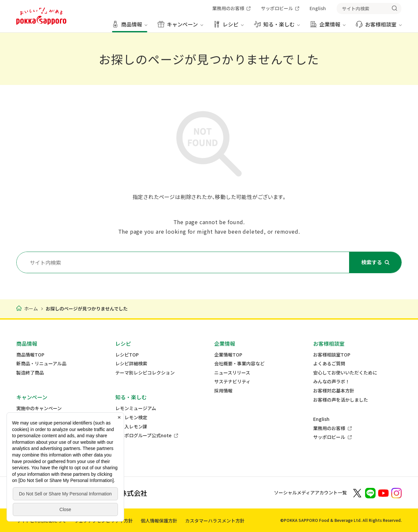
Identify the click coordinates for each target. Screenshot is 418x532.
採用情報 (223, 391)
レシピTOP (127, 355)
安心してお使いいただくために (345, 373)
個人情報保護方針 (159, 521)
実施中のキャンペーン (39, 408)
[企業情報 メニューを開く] (328, 27)
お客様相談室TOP (332, 355)
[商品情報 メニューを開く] (130, 27)
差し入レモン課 (131, 427)
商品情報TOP (30, 355)
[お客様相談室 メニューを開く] (379, 27)
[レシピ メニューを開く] (229, 27)
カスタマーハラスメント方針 (215, 521)
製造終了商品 (30, 373)
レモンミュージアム (136, 408)
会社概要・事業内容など (239, 364)
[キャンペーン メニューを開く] (180, 27)
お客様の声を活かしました (341, 400)
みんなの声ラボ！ (331, 382)
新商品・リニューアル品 (41, 364)
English (321, 419)
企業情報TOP (228, 355)
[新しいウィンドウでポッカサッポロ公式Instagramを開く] (396, 492)
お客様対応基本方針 (334, 391)
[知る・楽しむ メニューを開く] (277, 27)
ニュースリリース (232, 373)
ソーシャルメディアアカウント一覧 (310, 492)
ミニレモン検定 (131, 417)
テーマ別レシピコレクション (145, 373)
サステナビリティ (232, 382)
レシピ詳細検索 (131, 364)
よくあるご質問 (329, 364)
